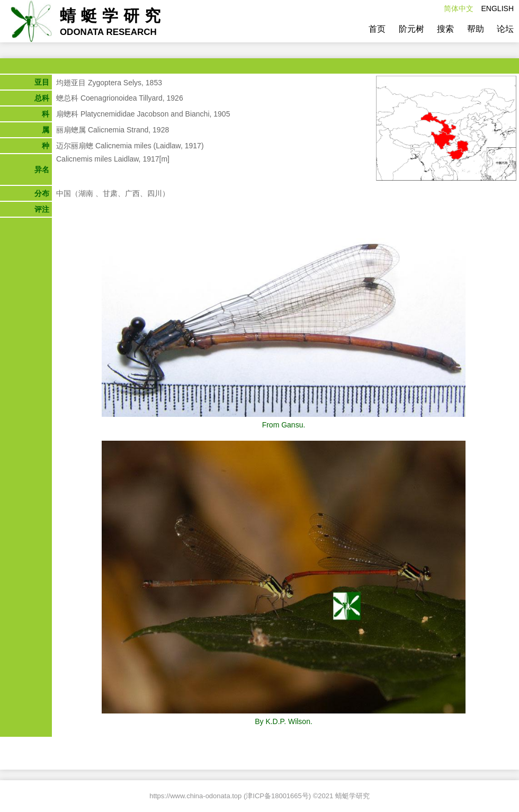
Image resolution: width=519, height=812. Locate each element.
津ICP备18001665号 (277, 796)
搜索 (445, 29)
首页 (377, 29)
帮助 (476, 29)
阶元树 (411, 29)
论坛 (505, 29)
